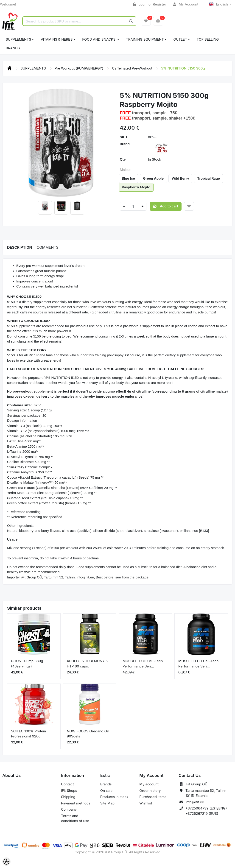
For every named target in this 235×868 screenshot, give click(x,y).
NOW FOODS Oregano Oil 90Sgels (88, 734)
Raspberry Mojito (136, 187)
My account (149, 784)
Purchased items (153, 797)
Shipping (68, 797)
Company (69, 809)
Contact (67, 784)
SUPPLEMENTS (18, 39)
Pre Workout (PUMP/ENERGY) (79, 68)
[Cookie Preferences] (6, 862)
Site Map (107, 803)
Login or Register (150, 4)
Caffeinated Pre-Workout (133, 68)
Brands (13, 48)
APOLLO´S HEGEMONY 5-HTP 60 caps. (88, 664)
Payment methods (76, 803)
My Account (186, 4)
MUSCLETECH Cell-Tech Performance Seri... (143, 664)
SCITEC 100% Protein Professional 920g (28, 734)
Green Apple (153, 178)
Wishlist (146, 803)
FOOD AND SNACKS (99, 39)
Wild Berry (180, 178)
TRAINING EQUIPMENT (145, 39)
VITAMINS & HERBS (57, 39)
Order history (150, 791)
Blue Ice (128, 178)
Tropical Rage (208, 178)
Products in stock (114, 797)
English (219, 4)
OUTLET (180, 39)
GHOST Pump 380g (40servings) (27, 664)
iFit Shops (69, 791)
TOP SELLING (208, 39)
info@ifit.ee (195, 802)
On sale (106, 791)
